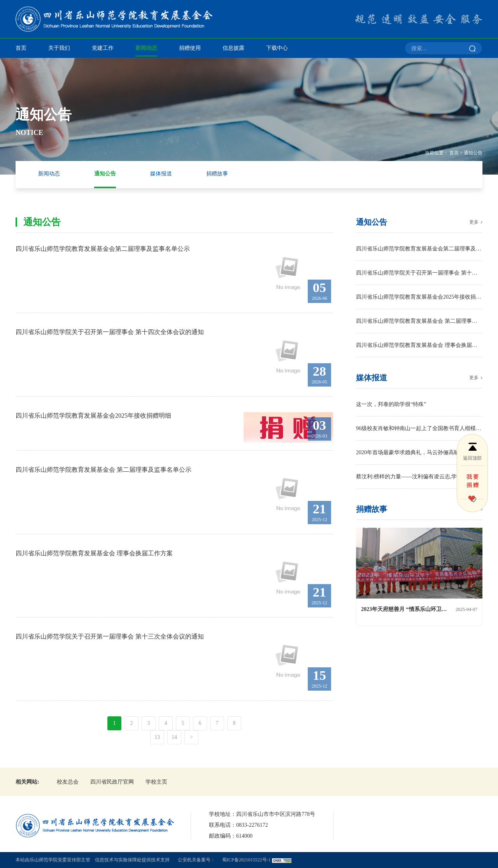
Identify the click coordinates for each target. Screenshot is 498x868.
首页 (21, 48)
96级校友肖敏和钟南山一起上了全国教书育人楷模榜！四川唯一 (419, 428)
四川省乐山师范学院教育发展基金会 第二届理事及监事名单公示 (419, 321)
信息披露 (233, 48)
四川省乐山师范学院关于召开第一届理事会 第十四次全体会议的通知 (419, 273)
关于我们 (59, 48)
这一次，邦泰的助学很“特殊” (391, 404)
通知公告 (473, 153)
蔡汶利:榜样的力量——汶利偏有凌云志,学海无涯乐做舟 (419, 477)
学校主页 (156, 782)
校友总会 (68, 782)
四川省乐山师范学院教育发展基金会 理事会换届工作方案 (419, 345)
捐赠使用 (190, 48)
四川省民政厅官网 (112, 782)
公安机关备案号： (196, 860)
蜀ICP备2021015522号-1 (246, 860)
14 (174, 737)
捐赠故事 (217, 174)
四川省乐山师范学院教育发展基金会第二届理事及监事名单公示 (419, 249)
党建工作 (103, 48)
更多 (474, 222)
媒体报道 (161, 174)
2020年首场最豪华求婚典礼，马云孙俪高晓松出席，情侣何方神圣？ (419, 452)
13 (157, 737)
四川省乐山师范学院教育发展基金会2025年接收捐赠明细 (419, 297)
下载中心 (277, 48)
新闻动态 (146, 48)
